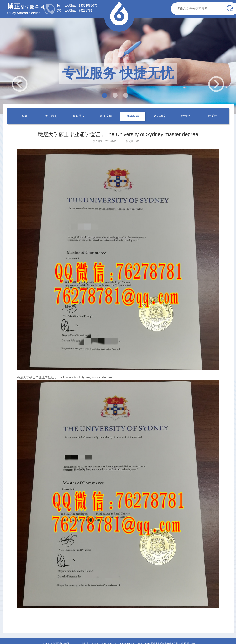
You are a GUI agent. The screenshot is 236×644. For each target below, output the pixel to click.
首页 (24, 116)
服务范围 (78, 116)
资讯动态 (160, 116)
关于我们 (51, 116)
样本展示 (133, 116)
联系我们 (214, 116)
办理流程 (106, 116)
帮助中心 (187, 116)
